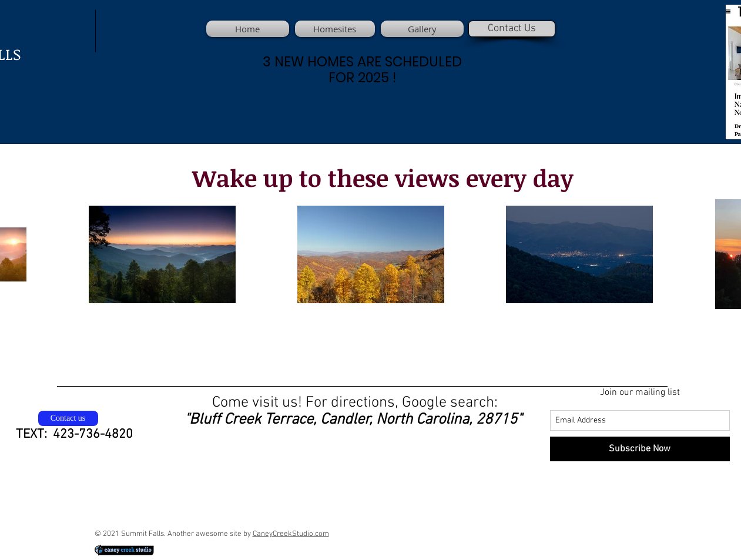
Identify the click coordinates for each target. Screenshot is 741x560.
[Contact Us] (512, 29)
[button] (421, 29)
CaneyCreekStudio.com (291, 534)
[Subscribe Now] (640, 449)
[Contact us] (68, 418)
